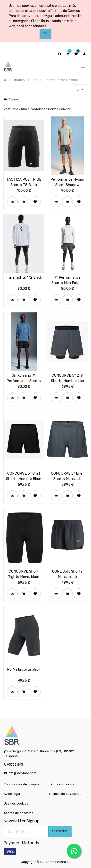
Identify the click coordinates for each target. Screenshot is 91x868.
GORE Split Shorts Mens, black (67, 574)
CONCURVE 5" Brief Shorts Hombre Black (24, 476)
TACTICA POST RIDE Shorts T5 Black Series (24, 182)
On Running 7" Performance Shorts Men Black (24, 378)
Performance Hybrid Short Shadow (67, 182)
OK (45, 34)
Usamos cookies (16, 803)
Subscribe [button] (60, 831)
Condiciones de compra (21, 784)
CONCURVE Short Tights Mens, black (24, 574)
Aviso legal (12, 794)
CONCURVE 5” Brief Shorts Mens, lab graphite (67, 476)
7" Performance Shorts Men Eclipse (67, 280)
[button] (80, 90)
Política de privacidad (65, 794)
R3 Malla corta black (24, 669)
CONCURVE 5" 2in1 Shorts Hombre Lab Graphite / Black (67, 378)
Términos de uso (62, 784)
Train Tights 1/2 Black (24, 277)
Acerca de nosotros (18, 813)
